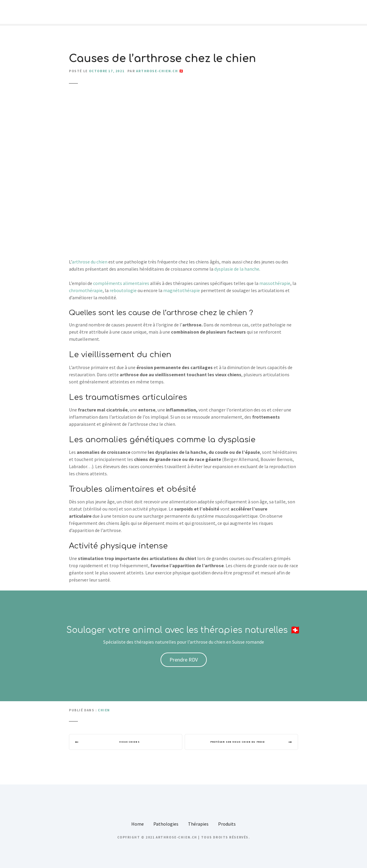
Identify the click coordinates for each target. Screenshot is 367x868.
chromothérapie (86, 290)
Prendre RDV (184, 660)
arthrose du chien (90, 262)
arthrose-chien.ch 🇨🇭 (160, 71)
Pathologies (166, 825)
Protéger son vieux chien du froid (235, 743)
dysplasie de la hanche (237, 269)
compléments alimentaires (121, 283)
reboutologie (124, 290)
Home (138, 825)
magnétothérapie (182, 290)
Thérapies (198, 825)
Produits (227, 825)
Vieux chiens (132, 743)
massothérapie (275, 283)
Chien (104, 710)
